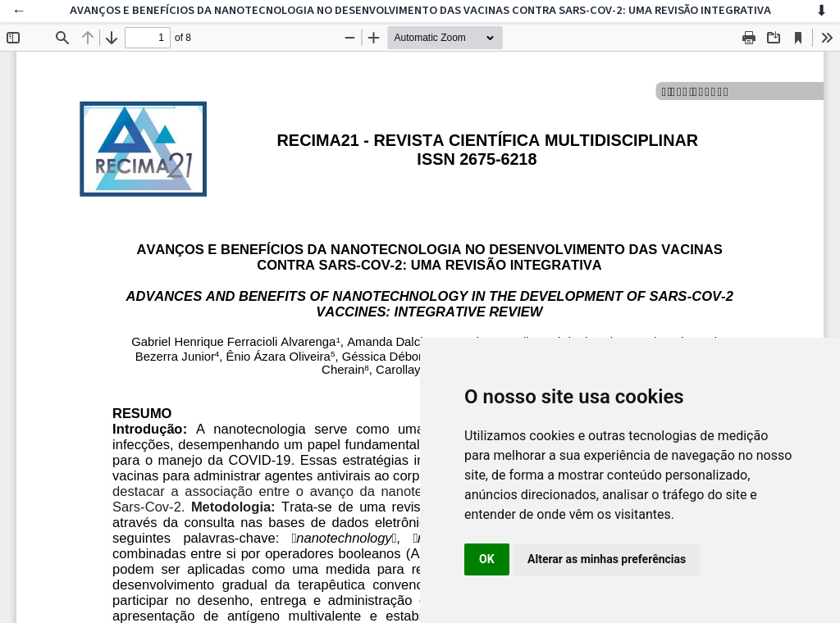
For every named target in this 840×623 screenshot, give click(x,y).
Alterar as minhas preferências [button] (607, 559)
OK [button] (487, 559)
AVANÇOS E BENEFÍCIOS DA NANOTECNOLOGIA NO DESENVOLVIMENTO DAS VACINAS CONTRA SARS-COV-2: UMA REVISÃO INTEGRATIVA (420, 10)
